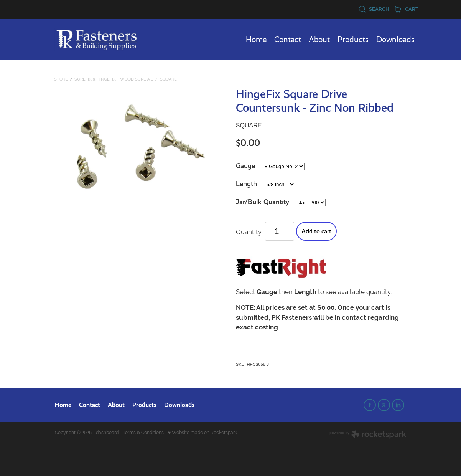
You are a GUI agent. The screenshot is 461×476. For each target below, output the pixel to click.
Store (61, 79)
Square (168, 79)
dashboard (107, 433)
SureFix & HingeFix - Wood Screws (114, 79)
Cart (407, 9)
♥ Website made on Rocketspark (203, 433)
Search (374, 9)
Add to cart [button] (316, 231)
